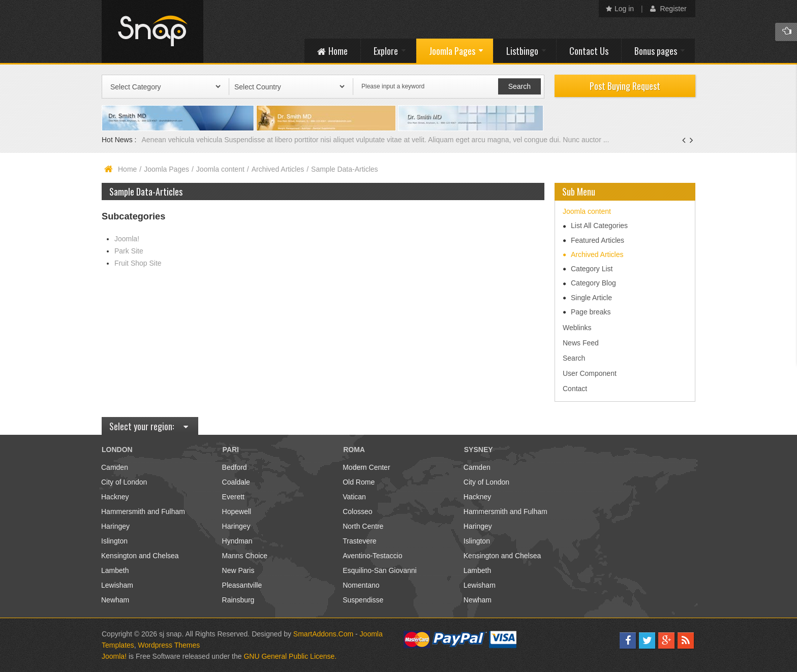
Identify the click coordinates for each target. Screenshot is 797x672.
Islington (114, 541)
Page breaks (591, 312)
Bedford (235, 467)
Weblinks (577, 328)
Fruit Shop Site (138, 263)
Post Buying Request (625, 86)
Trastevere (359, 541)
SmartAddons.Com (323, 634)
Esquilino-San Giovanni (380, 570)
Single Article (591, 298)
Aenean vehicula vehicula (183, 140)
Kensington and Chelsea (140, 556)
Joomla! (127, 239)
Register (668, 9)
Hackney (115, 497)
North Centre (363, 526)
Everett (233, 497)
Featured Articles (597, 240)
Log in (620, 9)
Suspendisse (363, 600)
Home (127, 169)
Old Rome (359, 482)
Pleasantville (242, 585)
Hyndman (237, 541)
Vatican (354, 497)
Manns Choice (245, 556)
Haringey (115, 526)
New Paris (238, 570)
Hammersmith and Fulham (143, 511)
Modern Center (366, 467)
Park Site (129, 251)
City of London (124, 482)
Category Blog (593, 283)
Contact (575, 389)
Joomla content (220, 169)
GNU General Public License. (290, 656)
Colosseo (357, 511)
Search (574, 358)
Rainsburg (238, 600)
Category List (592, 269)
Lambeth (115, 570)
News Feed (581, 343)
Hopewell (237, 511)
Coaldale (236, 482)
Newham (115, 600)
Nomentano (361, 585)
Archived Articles (278, 169)
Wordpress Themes (169, 645)
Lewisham (117, 585)
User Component (590, 373)
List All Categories (599, 226)
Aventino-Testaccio (372, 556)
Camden (115, 467)
